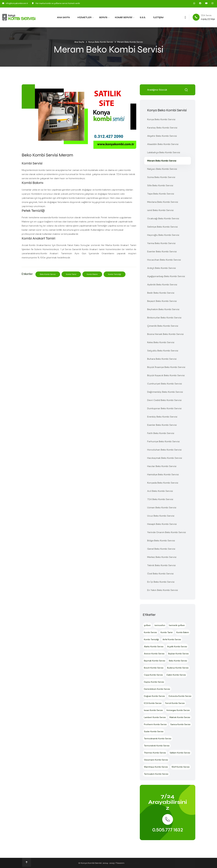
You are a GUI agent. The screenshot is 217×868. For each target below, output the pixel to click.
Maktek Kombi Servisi (180, 717)
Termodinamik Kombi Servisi (158, 739)
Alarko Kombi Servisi (154, 647)
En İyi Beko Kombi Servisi (161, 582)
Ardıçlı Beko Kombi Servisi (161, 268)
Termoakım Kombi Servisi (156, 774)
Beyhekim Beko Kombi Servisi (163, 309)
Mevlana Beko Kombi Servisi (163, 202)
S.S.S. (143, 17)
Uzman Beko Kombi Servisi (162, 508)
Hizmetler (84, 17)
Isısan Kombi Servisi (153, 710)
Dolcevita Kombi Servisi (180, 696)
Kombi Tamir (71, 274)
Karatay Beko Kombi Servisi (162, 128)
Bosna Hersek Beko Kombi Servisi (165, 334)
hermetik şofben (177, 625)
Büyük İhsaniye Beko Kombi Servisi (166, 367)
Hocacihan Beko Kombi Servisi (164, 260)
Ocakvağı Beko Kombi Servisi (163, 218)
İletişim (158, 17)
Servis (103, 17)
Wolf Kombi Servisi (181, 767)
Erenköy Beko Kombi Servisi (162, 417)
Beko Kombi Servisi (48, 274)
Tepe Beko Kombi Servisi (161, 194)
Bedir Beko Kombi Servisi (161, 293)
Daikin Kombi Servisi (176, 675)
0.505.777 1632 (168, 830)
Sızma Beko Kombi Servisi (161, 177)
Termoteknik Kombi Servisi (157, 746)
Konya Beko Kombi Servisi (101, 42)
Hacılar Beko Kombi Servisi (162, 466)
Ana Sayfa (63, 17)
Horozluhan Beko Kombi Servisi (164, 450)
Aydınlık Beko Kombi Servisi (162, 285)
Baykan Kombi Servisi (178, 654)
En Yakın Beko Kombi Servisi (163, 590)
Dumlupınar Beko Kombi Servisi (164, 408)
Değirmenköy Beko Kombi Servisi (165, 392)
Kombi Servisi (124, 17)
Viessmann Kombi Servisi (156, 760)
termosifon (160, 625)
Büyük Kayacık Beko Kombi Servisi (166, 375)
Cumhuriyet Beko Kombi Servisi (165, 384)
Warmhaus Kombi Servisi (156, 767)
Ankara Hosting (132, 863)
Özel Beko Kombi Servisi (160, 574)
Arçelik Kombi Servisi (177, 647)
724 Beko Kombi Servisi (160, 499)
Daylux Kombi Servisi (154, 682)
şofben (147, 625)
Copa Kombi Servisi (153, 675)
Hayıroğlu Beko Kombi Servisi (163, 235)
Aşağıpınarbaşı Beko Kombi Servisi (166, 276)
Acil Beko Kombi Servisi (160, 491)
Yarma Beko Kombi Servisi (161, 243)
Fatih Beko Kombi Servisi (161, 433)
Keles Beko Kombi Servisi (161, 342)
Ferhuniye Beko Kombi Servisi (163, 441)
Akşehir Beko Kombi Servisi (162, 136)
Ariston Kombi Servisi (154, 654)
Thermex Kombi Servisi (155, 753)
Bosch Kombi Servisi (154, 668)
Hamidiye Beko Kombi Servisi (163, 474)
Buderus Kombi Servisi (178, 668)
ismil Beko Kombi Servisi (160, 210)
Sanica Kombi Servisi (180, 724)
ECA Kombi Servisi (153, 703)
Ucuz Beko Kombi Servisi (161, 516)
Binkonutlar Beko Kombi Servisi (164, 318)
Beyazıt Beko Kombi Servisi (162, 301)
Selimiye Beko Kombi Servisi (162, 227)
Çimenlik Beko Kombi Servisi (163, 326)
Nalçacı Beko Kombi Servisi (162, 169)
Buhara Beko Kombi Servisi (162, 359)
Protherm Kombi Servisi (155, 724)
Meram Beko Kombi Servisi (162, 161)
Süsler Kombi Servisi (154, 731)
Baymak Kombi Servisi (155, 661)
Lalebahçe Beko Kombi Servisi (164, 152)
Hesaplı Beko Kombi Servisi (162, 524)
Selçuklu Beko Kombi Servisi (163, 351)
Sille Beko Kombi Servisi (160, 185)
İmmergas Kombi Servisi (178, 710)
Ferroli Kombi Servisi (175, 703)
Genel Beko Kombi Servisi (161, 549)
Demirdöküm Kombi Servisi (157, 689)
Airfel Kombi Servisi (172, 639)
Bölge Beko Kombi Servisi (161, 541)
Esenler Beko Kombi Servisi (162, 252)
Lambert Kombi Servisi (155, 717)
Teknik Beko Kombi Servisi (161, 565)
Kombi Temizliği (115, 274)
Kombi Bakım (92, 274)
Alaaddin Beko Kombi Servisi (163, 144)
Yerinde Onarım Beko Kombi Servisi (167, 532)
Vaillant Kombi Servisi (180, 753)
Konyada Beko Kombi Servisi (163, 483)
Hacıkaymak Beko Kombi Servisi (165, 458)
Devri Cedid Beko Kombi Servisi (164, 400)
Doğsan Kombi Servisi (154, 696)
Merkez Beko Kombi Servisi (162, 557)
